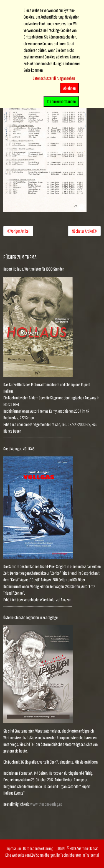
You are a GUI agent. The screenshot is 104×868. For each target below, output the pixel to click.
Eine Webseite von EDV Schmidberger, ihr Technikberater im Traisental (52, 855)
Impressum (13, 848)
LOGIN (61, 848)
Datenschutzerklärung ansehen (54, 78)
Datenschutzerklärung (40, 848)
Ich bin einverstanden (61, 101)
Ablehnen (69, 88)
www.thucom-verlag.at (46, 804)
